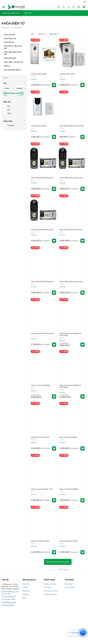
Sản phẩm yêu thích (51, 591)
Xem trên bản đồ (8, 605)
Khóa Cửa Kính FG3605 (68, 437)
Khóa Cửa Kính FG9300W (69, 489)
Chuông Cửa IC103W (39, 126)
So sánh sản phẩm (50, 594)
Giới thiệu (26, 584)
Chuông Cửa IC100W (39, 74)
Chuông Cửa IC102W (67, 74)
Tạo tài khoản (69, 587)
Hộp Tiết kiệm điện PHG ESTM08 (71, 126)
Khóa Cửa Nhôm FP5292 (69, 541)
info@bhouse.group (9, 602)
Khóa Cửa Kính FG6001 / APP (42, 489)
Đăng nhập (69, 584)
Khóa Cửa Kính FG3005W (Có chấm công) (70, 334)
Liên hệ (25, 587)
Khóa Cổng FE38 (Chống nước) (71, 230)
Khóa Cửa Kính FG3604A (40, 437)
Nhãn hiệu (26, 591)
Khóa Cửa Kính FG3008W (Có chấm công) (70, 386)
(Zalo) (9, 597)
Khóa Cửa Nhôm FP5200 (40, 541)
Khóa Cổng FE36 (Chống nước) (42, 178)
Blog (24, 598)
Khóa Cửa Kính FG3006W (40, 385)
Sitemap (26, 594)
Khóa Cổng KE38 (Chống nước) (42, 333)
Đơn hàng (47, 587)
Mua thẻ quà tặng (50, 584)
